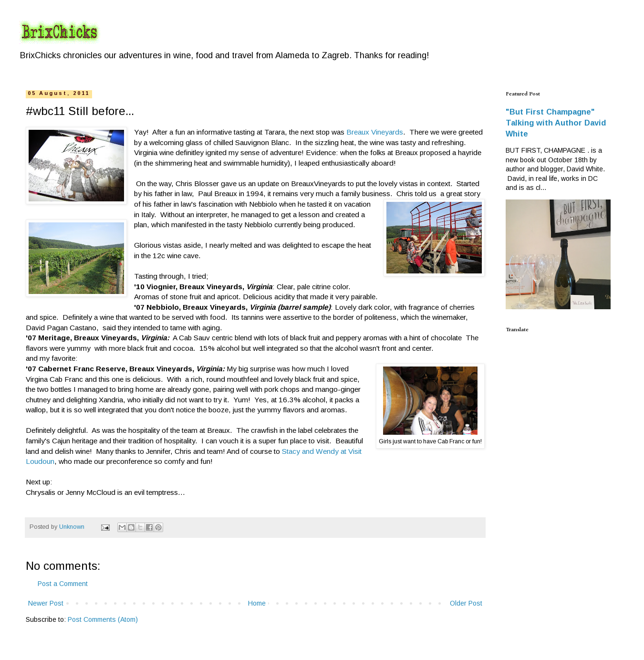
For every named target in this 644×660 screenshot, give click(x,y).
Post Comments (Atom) (103, 619)
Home (257, 603)
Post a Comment (63, 584)
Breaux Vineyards (375, 132)
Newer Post (46, 603)
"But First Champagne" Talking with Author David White (556, 123)
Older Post (466, 603)
